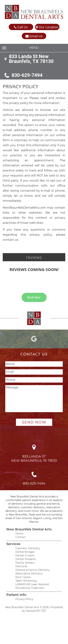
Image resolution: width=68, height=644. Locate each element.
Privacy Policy (24, 599)
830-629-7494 (27, 75)
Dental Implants (26, 559)
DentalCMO (36, 611)
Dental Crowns (25, 555)
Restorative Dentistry (29, 574)
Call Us (21, 27)
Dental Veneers (25, 563)
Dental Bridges (25, 552)
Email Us (34, 36)
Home (19, 533)
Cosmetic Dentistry (28, 548)
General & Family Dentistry (33, 570)
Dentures (21, 566)
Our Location (47, 27)
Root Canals (23, 577)
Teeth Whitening (26, 581)
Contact (20, 537)
